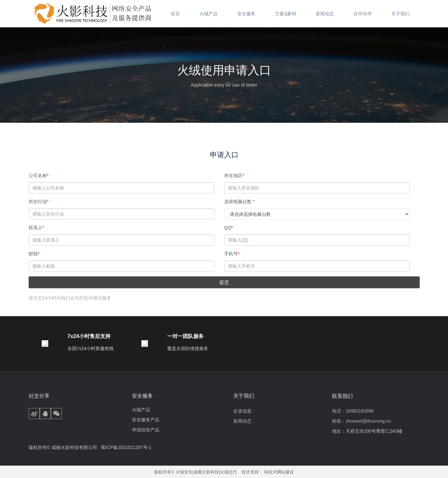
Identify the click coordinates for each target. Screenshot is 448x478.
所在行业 (39, 202)
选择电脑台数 (239, 202)
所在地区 (234, 176)
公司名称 (39, 176)
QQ (229, 228)
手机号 (232, 254)
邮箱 (34, 254)
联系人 (36, 228)
